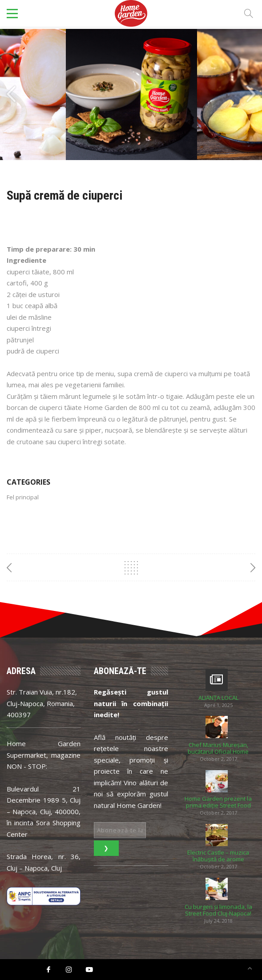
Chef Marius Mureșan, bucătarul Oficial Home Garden (218, 748)
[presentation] (11, 94)
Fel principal (23, 497)
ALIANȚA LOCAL (218, 698)
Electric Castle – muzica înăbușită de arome (218, 856)
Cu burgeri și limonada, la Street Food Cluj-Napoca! (218, 910)
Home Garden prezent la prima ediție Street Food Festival (218, 802)
